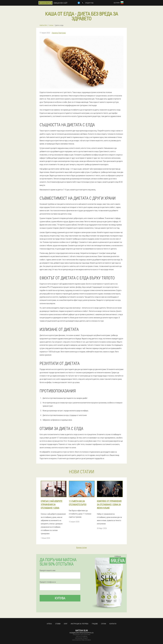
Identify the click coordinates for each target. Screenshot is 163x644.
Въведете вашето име (47, 570)
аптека (49, 624)
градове (95, 624)
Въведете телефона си (48, 582)
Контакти (113, 624)
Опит (66, 624)
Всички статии (81, 547)
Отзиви (58, 624)
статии (104, 624)
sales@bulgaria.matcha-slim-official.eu (82, 633)
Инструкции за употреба (80, 624)
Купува (60, 598)
